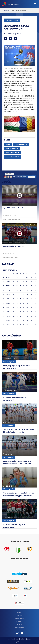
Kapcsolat (20, 628)
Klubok (19, 622)
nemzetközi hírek (13, 157)
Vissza (7, 11)
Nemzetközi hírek (13, 153)
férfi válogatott (12, 149)
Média (20, 625)
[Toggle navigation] (35, 4)
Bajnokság (19, 619)
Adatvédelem (13, 639)
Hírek (12, 11)
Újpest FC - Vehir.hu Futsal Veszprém (17, 208)
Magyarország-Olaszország (14, 246)
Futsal (20, 615)
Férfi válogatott (22, 11)
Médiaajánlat (26, 639)
